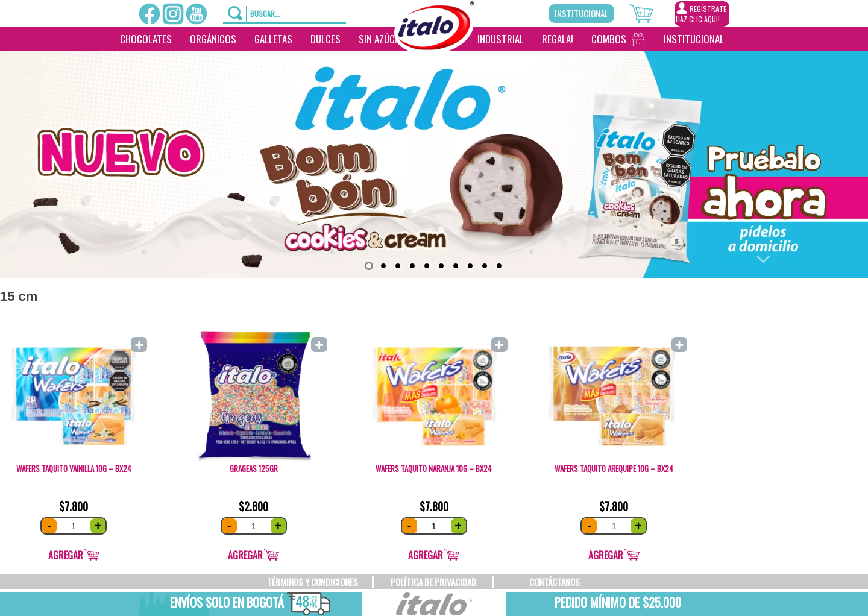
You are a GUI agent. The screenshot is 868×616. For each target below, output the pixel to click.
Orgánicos (213, 39)
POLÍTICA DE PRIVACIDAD (433, 582)
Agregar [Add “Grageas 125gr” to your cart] (245, 555)
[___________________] (742, 39)
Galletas (273, 39)
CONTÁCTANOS (555, 582)
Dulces (325, 39)
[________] (431, 63)
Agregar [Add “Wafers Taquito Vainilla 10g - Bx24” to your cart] (66, 555)
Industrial (501, 39)
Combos (609, 39)
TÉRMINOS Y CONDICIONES (313, 582)
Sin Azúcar (382, 39)
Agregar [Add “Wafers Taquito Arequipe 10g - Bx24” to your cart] (606, 555)
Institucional (581, 13)
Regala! (558, 39)
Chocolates (146, 39)
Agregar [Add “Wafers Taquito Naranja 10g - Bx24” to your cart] (426, 555)
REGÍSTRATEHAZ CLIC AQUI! (701, 13)
